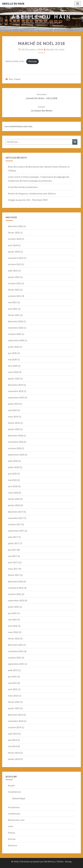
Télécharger (32, 61)
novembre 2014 (15, 721)
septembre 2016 (16, 600)
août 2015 (13, 670)
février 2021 (14, 315)
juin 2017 (12, 550)
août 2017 (13, 537)
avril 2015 (13, 689)
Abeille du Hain (13, 4)
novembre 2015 (15, 651)
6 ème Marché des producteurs (23, 187)
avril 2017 (13, 562)
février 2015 (14, 702)
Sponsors (13, 845)
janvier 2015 (14, 708)
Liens (11, 826)
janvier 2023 (14, 277)
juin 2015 (12, 677)
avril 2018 (13, 486)
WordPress (50, 862)
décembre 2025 (15, 226)
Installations (14, 792)
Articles (12, 839)
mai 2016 (12, 620)
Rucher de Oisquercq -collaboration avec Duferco (32, 193)
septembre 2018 (16, 455)
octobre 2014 (14, 727)
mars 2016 (13, 632)
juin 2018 (12, 474)
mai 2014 (12, 746)
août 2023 (13, 271)
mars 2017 (13, 569)
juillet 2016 (13, 607)
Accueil (11, 785)
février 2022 (14, 290)
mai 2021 (12, 302)
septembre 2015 (16, 664)
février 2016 (14, 638)
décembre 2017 (15, 512)
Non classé (15, 79)
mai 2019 (12, 410)
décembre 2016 (15, 581)
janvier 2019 (14, 429)
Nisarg (68, 862)
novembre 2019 (15, 391)
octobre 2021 (14, 296)
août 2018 (13, 461)
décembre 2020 (15, 321)
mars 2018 (13, 493)
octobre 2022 (14, 283)
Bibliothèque (19, 798)
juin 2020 (12, 353)
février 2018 (14, 499)
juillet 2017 (13, 543)
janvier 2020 (14, 379)
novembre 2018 (15, 442)
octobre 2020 (14, 334)
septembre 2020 (16, 340)
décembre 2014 (15, 715)
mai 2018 (12, 480)
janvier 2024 (14, 252)
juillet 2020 (13, 347)
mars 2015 (13, 696)
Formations (14, 807)
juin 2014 (12, 740)
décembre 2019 (15, 385)
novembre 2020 (15, 328)
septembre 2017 (16, 531)
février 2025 (14, 233)
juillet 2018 (13, 467)
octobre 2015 (14, 658)
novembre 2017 (15, 518)
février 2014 (14, 753)
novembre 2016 (15, 588)
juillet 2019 (13, 404)
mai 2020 (12, 359)
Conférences (14, 814)
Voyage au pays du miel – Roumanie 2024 (28, 200)
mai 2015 (12, 683)
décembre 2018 (15, 436)
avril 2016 (13, 626)
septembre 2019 (16, 397)
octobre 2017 (14, 524)
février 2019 (14, 423)
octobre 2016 (14, 594)
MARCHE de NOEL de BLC (15, 61)
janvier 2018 (14, 505)
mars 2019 (13, 417)
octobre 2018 (14, 448)
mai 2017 (12, 556)
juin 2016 (12, 613)
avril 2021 (13, 309)
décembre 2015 (15, 645)
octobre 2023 (14, 264)
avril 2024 (13, 245)
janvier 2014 (14, 759)
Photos (12, 833)
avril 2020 (13, 366)
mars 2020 (13, 372)
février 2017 (14, 575)
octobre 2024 (14, 239)
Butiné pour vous (16, 820)
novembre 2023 (15, 258)
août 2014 (13, 734)
